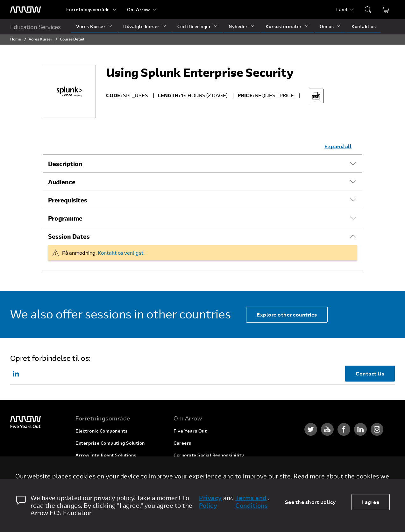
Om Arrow (139, 9)
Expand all (338, 146)
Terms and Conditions (252, 502)
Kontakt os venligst (121, 253)
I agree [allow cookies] (371, 502)
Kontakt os (364, 26)
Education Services (36, 27)
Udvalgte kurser (141, 26)
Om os (327, 26)
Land (342, 9)
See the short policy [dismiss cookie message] (310, 502)
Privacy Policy (210, 502)
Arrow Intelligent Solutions (106, 455)
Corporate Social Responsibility (209, 455)
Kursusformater (284, 26)
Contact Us (370, 373)
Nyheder (238, 26)
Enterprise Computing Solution (110, 443)
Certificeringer (194, 26)
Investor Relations (194, 467)
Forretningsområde (88, 9)
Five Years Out (190, 431)
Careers (182, 443)
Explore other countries (287, 314)
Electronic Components (102, 431)
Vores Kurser (91, 26)
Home (16, 39)
